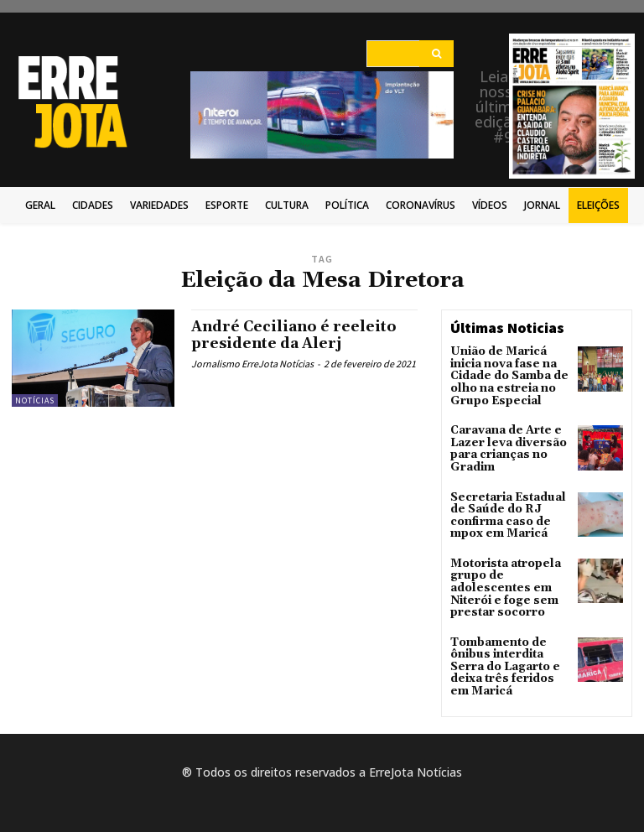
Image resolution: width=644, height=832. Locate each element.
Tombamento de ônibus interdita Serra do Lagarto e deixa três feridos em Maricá (509, 644)
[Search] (436, 54)
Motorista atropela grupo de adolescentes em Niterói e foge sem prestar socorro (502, 571)
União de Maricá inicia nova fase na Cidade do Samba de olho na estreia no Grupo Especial (504, 374)
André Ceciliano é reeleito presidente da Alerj (298, 335)
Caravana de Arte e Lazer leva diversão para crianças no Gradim (503, 442)
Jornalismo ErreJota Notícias (252, 364)
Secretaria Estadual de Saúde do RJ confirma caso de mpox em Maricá (503, 504)
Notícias (35, 400)
